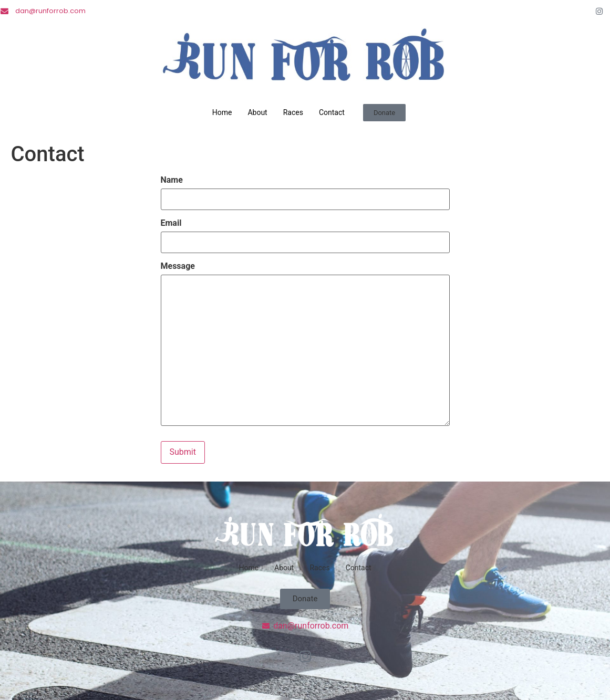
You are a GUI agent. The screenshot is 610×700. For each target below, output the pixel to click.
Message (178, 266)
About (257, 112)
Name (172, 180)
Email (171, 223)
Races (293, 112)
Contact (332, 112)
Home (222, 112)
